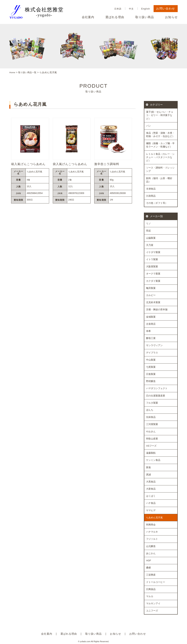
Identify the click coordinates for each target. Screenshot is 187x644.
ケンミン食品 (153, 460)
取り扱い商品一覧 (29, 72)
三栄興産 (151, 575)
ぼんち (150, 410)
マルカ (150, 596)
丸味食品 (151, 417)
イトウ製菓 (152, 259)
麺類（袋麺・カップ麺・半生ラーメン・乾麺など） (160, 145)
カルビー (151, 295)
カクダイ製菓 (153, 281)
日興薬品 (151, 589)
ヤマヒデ (151, 510)
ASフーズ (151, 446)
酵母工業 (151, 338)
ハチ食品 (151, 503)
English (146, 9)
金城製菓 (151, 317)
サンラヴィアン (154, 345)
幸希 (148, 331)
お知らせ (171, 17)
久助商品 (151, 196)
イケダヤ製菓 (153, 252)
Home (13, 72)
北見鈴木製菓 (153, 302)
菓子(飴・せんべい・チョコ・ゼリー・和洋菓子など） (160, 115)
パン (148, 126)
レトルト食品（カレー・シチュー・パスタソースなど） (160, 157)
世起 (148, 231)
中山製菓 (151, 360)
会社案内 (88, 17)
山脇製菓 (151, 238)
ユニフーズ (152, 611)
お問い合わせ (166, 9)
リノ (148, 223)
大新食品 (151, 489)
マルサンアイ (153, 603)
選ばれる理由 (115, 17)
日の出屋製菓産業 (156, 395)
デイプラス (152, 352)
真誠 (148, 474)
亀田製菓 (151, 288)
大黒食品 (151, 481)
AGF (149, 560)
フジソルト (152, 539)
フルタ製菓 (152, 403)
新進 (148, 467)
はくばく (151, 496)
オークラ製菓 (153, 274)
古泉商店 (151, 324)
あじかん (151, 553)
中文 (131, 9)
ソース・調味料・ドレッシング (160, 169)
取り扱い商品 (145, 17)
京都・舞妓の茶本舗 (157, 309)
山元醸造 (151, 546)
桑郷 (148, 568)
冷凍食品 (151, 189)
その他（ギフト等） (157, 203)
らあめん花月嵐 (154, 517)
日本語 (118, 9)
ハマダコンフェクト (157, 388)
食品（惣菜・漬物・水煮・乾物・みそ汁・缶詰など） (160, 134)
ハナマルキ (152, 532)
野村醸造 (151, 381)
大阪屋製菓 (152, 266)
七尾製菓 (151, 367)
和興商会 (151, 524)
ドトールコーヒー (156, 582)
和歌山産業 (152, 438)
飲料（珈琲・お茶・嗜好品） (159, 180)
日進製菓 (151, 374)
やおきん (151, 431)
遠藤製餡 (151, 453)
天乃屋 (150, 245)
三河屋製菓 (152, 424)
